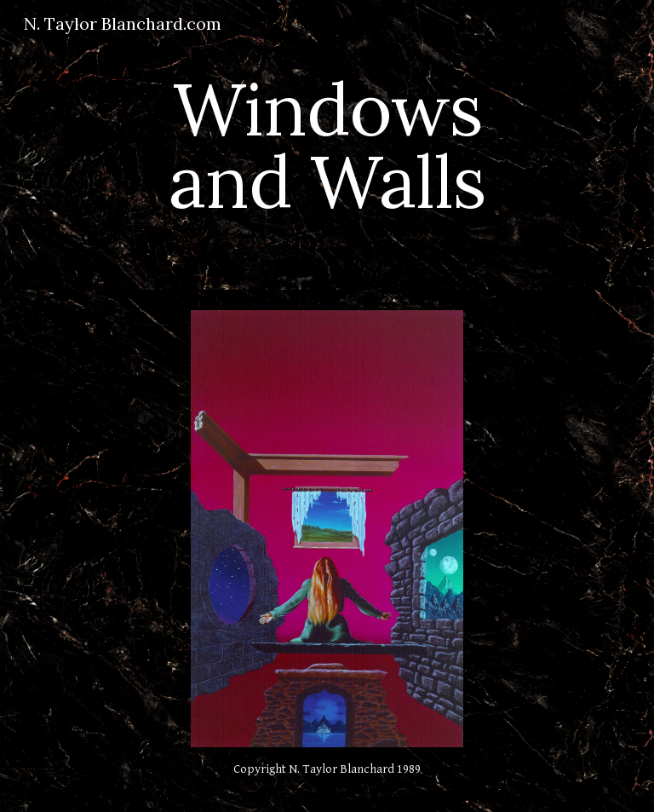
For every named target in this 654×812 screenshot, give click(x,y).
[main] (327, 145)
